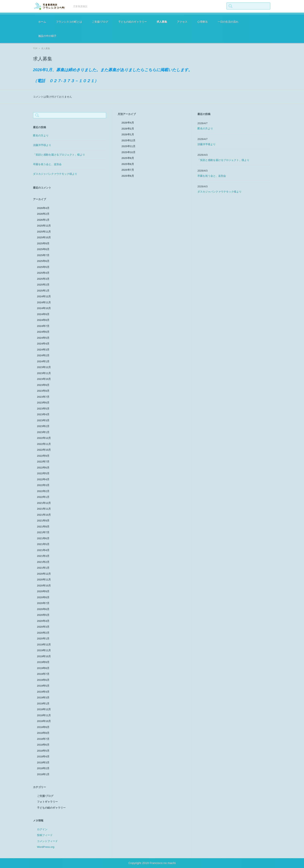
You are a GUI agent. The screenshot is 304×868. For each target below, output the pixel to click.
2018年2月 (43, 768)
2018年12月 (44, 709)
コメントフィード (47, 841)
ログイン (42, 829)
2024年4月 (43, 344)
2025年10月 (44, 237)
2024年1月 (43, 361)
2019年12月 (44, 645)
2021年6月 (43, 538)
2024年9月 (43, 314)
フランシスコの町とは (69, 22)
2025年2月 (43, 285)
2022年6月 (43, 468)
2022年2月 (43, 491)
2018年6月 (43, 745)
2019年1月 (43, 704)
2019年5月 (43, 686)
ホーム (42, 22)
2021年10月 (44, 515)
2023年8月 (43, 391)
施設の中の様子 (47, 36)
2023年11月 (44, 373)
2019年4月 (43, 692)
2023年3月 (43, 420)
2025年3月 (43, 279)
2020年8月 (43, 597)
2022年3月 (43, 485)
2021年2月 (43, 562)
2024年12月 (44, 296)
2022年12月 (44, 438)
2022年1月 (43, 497)
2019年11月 (44, 650)
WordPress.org (46, 847)
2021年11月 (44, 509)
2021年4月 (43, 550)
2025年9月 (43, 243)
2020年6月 (43, 609)
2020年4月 (43, 621)
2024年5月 (43, 338)
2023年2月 (43, 426)
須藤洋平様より (42, 145)
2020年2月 (43, 633)
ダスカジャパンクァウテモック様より (55, 174)
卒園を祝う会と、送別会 (47, 164)
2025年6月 (43, 261)
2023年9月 (43, 385)
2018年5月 (43, 751)
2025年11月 (44, 232)
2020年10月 (44, 586)
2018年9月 (43, 727)
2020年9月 (43, 591)
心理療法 (202, 22)
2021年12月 (44, 503)
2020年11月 (44, 580)
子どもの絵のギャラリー (132, 22)
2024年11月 (44, 302)
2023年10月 (44, 379)
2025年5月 (43, 267)
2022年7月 (43, 462)
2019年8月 (43, 668)
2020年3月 (43, 627)
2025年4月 (43, 273)
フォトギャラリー (47, 802)
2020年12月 (44, 574)
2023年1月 (43, 432)
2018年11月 (44, 715)
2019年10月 (44, 656)
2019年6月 (43, 680)
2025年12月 (44, 226)
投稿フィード (45, 835)
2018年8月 (43, 733)
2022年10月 (44, 450)
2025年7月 (43, 255)
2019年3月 (43, 698)
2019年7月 (43, 674)
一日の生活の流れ (228, 22)
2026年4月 (43, 208)
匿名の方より (41, 135)
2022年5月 (43, 473)
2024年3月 (43, 350)
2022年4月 (43, 479)
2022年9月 (43, 456)
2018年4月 (43, 757)
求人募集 (162, 22)
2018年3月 (43, 763)
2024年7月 (43, 326)
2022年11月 (44, 444)
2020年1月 (43, 639)
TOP (35, 48)
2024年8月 (43, 320)
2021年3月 (43, 556)
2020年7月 (43, 603)
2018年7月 (43, 739)
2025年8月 (43, 249)
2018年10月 (44, 721)
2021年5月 (43, 544)
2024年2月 (43, 355)
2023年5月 (43, 409)
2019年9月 (43, 662)
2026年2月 (43, 214)
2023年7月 (43, 397)
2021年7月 (43, 532)
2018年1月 (43, 774)
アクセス (182, 22)
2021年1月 (43, 568)
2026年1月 (43, 220)
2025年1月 (43, 291)
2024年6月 (43, 332)
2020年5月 (43, 615)
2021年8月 (43, 527)
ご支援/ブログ (100, 22)
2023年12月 (44, 367)
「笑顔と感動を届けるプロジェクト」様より (59, 155)
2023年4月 (43, 414)
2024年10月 (44, 308)
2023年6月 (43, 403)
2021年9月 (43, 521)
